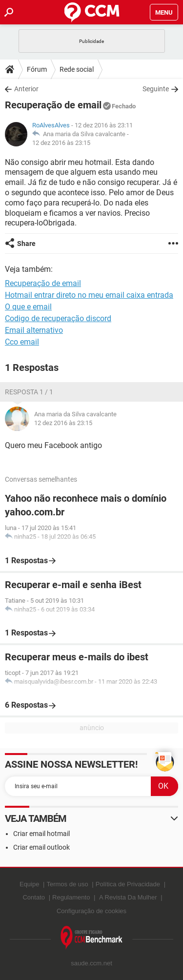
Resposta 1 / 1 (29, 392)
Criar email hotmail (41, 834)
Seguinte (156, 89)
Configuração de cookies (91, 911)
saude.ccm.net (91, 963)
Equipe (29, 884)
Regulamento (71, 897)
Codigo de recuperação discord (58, 318)
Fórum (37, 69)
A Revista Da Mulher (128, 897)
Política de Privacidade (128, 884)
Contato (34, 897)
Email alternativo (34, 330)
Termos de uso (67, 884)
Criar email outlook (41, 847)
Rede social (77, 69)
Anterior (26, 89)
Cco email (22, 342)
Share (26, 244)
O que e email (28, 307)
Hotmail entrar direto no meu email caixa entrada (89, 295)
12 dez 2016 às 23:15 (61, 143)
